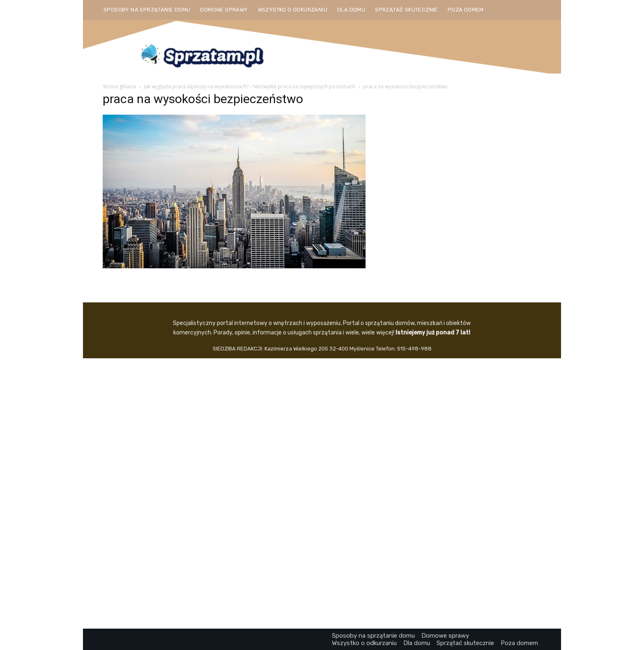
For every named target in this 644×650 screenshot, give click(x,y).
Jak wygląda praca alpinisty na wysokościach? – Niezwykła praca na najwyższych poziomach (250, 86)
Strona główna (119, 86)
